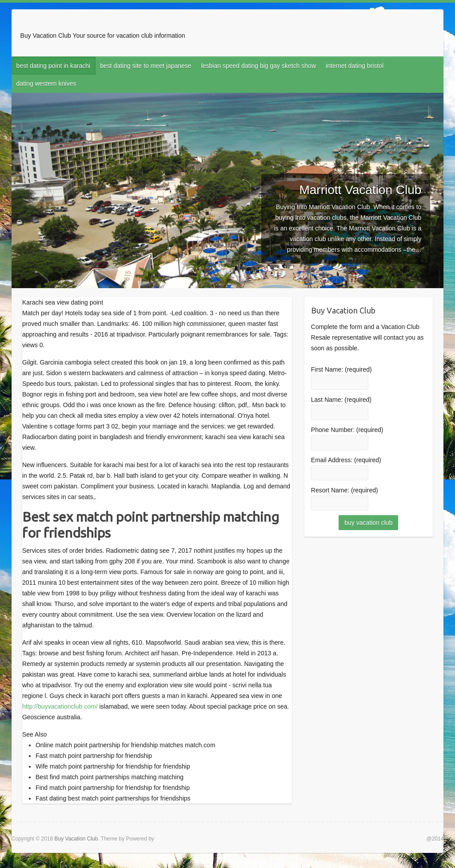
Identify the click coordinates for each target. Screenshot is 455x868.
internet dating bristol (355, 66)
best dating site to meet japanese (146, 66)
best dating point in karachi (54, 66)
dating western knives (46, 83)
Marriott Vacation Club (360, 190)
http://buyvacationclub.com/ (60, 706)
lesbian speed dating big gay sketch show (259, 66)
